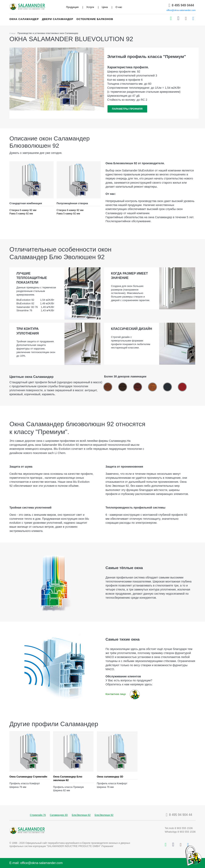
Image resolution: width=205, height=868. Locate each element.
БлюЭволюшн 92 (104, 815)
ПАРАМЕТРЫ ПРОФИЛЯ (127, 109)
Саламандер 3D (59, 815)
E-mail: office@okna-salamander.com (36, 863)
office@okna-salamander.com (181, 10)
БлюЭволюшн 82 (81, 815)
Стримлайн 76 (38, 815)
